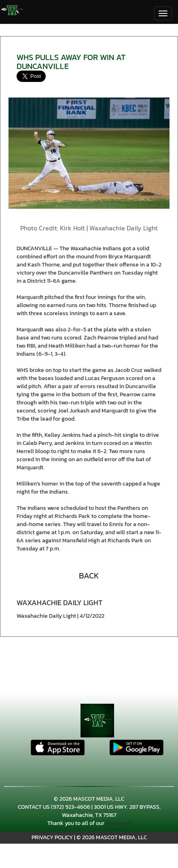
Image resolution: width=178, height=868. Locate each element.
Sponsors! (118, 823)
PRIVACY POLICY (52, 837)
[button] (89, 575)
